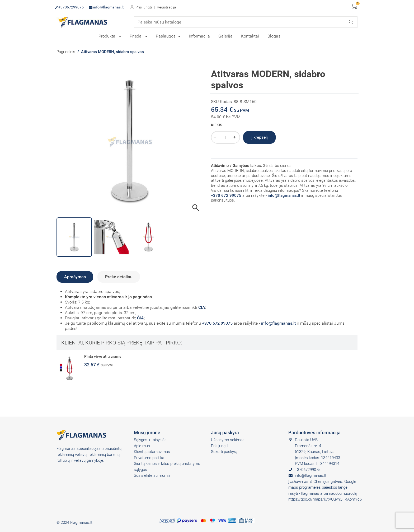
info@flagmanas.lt (106, 7)
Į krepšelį (260, 137)
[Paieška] (246, 22)
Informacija (199, 36)
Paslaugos (166, 36)
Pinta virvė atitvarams (103, 356)
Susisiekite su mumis (152, 475)
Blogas (274, 36)
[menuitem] (110, 36)
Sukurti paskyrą (224, 452)
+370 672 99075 (226, 195)
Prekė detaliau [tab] (119, 277)
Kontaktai (250, 36)
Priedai (137, 36)
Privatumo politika (149, 458)
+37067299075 (69, 7)
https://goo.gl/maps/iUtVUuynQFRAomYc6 (325, 499)
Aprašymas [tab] (75, 277)
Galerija (225, 36)
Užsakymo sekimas (228, 440)
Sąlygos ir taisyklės (150, 440)
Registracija (166, 7)
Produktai (108, 36)
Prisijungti (143, 7)
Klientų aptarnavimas (152, 452)
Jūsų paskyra (225, 433)
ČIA (202, 307)
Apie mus (142, 446)
